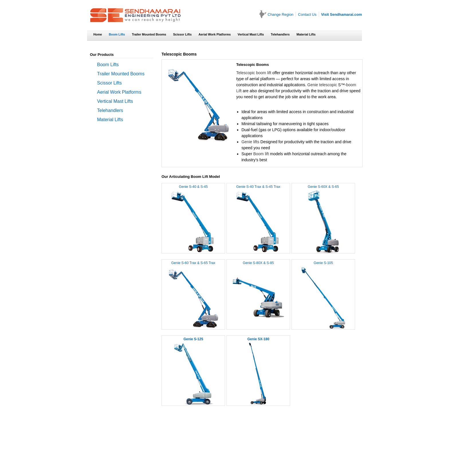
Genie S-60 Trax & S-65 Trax (193, 263)
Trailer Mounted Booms (149, 34)
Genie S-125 (193, 339)
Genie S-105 (323, 263)
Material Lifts (306, 34)
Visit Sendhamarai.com (341, 14)
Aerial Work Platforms (215, 34)
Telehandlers (280, 34)
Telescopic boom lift (254, 73)
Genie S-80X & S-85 (258, 263)
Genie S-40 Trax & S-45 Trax (258, 187)
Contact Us (307, 14)
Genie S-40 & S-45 (193, 187)
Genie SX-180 (258, 339)
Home (98, 34)
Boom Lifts (117, 34)
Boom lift (261, 154)
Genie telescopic (322, 85)
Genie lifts (250, 142)
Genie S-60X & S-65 (323, 187)
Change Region (281, 14)
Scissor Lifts (182, 34)
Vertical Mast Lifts (251, 34)
